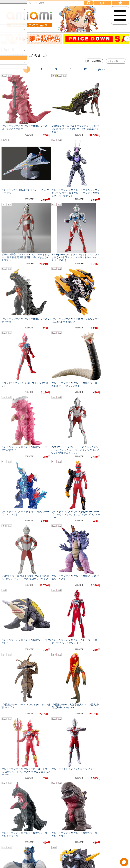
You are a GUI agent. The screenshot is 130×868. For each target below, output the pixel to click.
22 (85, 69)
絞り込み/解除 (94, 61)
